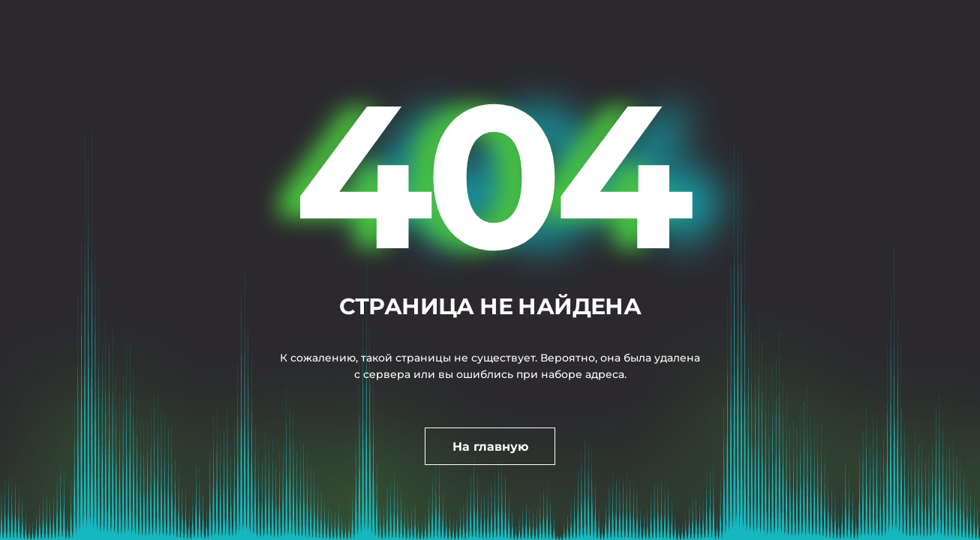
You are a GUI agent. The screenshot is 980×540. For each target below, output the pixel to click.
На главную (490, 447)
